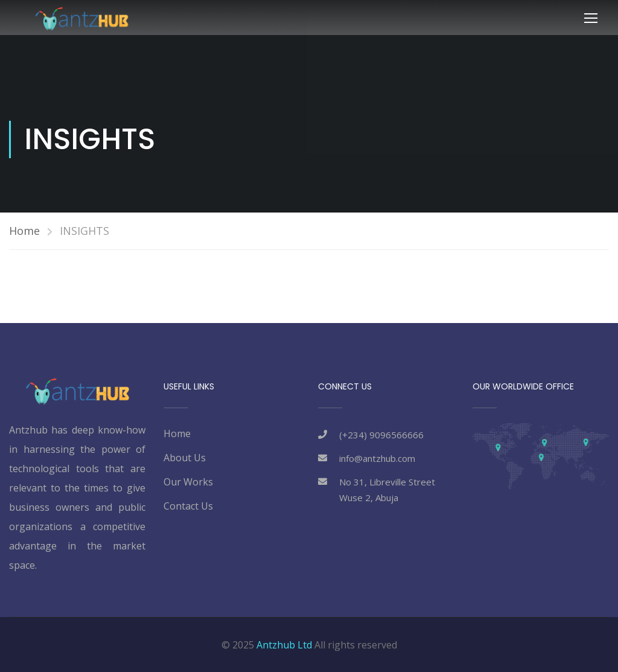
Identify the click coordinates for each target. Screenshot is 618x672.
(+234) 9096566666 (381, 435)
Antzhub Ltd (284, 645)
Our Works (188, 482)
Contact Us (188, 506)
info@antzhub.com (377, 458)
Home (24, 231)
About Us (185, 458)
